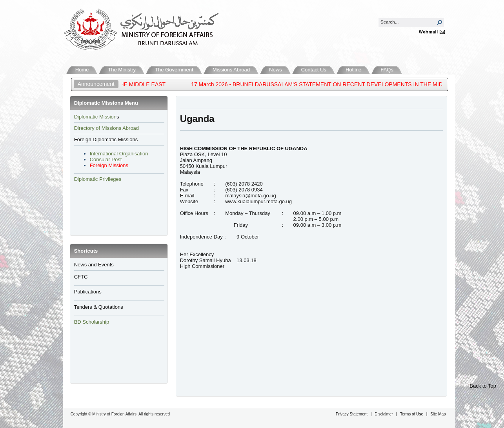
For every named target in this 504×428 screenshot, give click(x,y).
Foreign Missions (109, 165)
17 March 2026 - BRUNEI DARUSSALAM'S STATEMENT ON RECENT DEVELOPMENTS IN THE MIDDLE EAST (334, 84)
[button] (440, 22)
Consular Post (106, 159)
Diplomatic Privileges (98, 179)
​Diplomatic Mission (95, 117)
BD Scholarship (92, 322)
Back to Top (483, 386)
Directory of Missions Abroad (106, 128)
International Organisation (119, 154)
